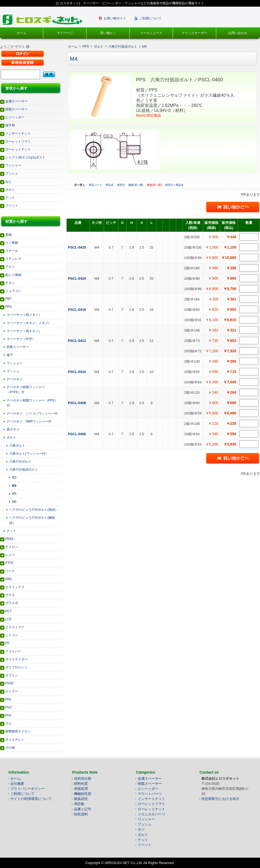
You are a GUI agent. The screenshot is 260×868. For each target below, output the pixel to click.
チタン (10, 283)
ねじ (8, 182)
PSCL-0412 (77, 341)
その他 (10, 748)
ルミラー (12, 691)
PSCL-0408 (77, 403)
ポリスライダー (16, 659)
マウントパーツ (150, 794)
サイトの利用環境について (31, 799)
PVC (9, 707)
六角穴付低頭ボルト (24, 469)
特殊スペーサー (18, 347)
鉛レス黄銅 (13, 275)
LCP (8, 619)
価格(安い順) (136, 185)
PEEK (10, 539)
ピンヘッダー (15, 117)
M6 (14, 502)
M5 (14, 494)
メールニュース (151, 33)
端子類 (10, 125)
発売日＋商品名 (174, 185)
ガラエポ (12, 603)
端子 (10, 355)
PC (8, 643)
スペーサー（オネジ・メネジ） (29, 323)
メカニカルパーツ (151, 814)
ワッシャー (13, 165)
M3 (14, 477)
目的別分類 (83, 779)
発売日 (121, 185)
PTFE (9, 563)
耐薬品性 (81, 799)
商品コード (96, 185)
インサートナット (18, 133)
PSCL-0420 (77, 278)
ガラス (10, 595)
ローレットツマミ (18, 141)
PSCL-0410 (77, 372)
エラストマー (15, 627)
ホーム (21, 33)
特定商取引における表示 (220, 799)
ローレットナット (18, 149)
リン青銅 (12, 243)
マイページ (65, 33)
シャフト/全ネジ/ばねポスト (25, 157)
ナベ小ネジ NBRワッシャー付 (29, 421)
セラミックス (15, 587)
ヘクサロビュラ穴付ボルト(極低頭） (32, 520)
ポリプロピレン (16, 667)
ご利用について (150, 18)
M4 (14, 486)
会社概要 (17, 784)
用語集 (79, 804)
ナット (10, 198)
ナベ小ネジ (15, 379)
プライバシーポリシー (28, 789)
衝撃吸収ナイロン (18, 731)
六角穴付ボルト (20, 462)
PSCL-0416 (77, 310)
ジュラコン (13, 291)
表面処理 (81, 789)
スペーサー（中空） (21, 339)
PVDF (10, 683)
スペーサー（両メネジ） (24, 315)
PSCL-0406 (77, 434)
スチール (12, 251)
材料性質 (81, 784)
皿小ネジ (13, 429)
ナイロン (12, 547)
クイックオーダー (194, 33)
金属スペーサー (16, 101)
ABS (8, 579)
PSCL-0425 (77, 247)
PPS (8, 307)
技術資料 (81, 814)
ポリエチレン (15, 740)
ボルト (10, 190)
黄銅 (8, 235)
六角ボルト (17, 446)
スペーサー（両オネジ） (24, 331)
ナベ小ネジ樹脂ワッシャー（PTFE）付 (26, 390)
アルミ (10, 267)
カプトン (12, 675)
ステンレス (13, 259)
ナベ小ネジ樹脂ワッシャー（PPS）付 (32, 403)
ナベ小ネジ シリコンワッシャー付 (32, 413)
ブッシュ (12, 173)
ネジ (141, 829)
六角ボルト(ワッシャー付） (29, 454)
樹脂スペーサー (16, 109)
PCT (8, 611)
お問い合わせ (238, 33)
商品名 (110, 185)
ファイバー (13, 651)
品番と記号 (83, 809)
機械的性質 (83, 794)
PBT (8, 299)
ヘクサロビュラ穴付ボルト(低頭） (34, 510)
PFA (8, 699)
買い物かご (108, 33)
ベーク (10, 571)
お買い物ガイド (115, 18)
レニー (10, 555)
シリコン (12, 635)
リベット (12, 206)
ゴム (8, 723)
